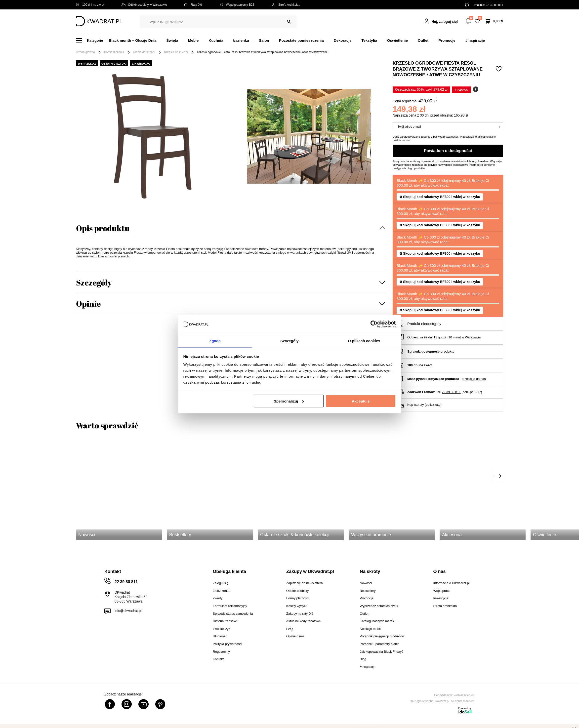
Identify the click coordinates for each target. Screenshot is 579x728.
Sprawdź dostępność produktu (431, 351)
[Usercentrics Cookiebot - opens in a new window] (374, 324)
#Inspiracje (475, 40)
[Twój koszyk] (494, 21)
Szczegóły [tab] (289, 340)
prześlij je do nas (474, 379)
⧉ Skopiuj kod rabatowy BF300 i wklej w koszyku (440, 197)
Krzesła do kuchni (176, 52)
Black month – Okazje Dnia (133, 40)
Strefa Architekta (286, 5)
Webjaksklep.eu (464, 695)
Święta (172, 40)
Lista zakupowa (480, 18)
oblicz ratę (433, 405)
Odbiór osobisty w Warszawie (144, 5)
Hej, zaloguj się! (445, 22)
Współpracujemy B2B (237, 5)
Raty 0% (193, 5)
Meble (193, 40)
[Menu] (92, 40)
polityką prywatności (445, 137)
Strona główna (85, 52)
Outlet (423, 40)
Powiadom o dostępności (448, 151)
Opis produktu (103, 228)
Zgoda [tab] (215, 340)
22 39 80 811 (495, 5)
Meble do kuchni (144, 52)
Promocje (447, 40)
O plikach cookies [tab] (364, 340)
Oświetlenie (397, 40)
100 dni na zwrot (90, 5)
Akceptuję (361, 401)
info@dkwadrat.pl (128, 611)
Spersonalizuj (289, 401)
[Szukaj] (289, 22)
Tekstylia (369, 40)
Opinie (88, 303)
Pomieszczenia (114, 52)
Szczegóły (94, 282)
